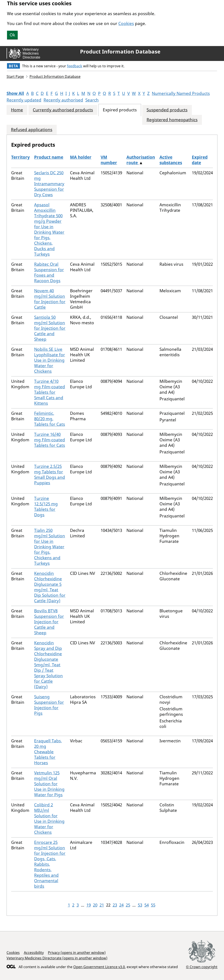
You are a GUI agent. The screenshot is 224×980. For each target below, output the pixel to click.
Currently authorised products (63, 110)
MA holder (81, 157)
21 (102, 905)
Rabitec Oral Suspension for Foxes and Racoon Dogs (49, 272)
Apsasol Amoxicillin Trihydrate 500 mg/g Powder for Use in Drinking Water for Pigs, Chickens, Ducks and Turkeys (49, 229)
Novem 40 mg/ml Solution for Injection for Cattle (50, 299)
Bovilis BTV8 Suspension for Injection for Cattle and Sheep (49, 622)
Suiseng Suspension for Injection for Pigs (49, 705)
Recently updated (24, 100)
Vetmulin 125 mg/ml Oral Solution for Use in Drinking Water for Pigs (49, 784)
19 (89, 905)
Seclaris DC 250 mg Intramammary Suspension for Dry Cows (49, 184)
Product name (49, 157)
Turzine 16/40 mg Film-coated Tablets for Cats (50, 440)
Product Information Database (120, 52)
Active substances (171, 160)
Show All (15, 93)
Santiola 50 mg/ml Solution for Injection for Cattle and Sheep (50, 328)
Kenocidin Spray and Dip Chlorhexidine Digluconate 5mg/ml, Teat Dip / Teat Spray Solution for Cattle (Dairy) (48, 665)
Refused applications (32, 130)
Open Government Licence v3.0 (99, 967)
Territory (20, 157)
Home (17, 110)
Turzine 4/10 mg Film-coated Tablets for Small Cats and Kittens (50, 392)
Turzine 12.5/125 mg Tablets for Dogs (46, 507)
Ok (12, 35)
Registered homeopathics (172, 120)
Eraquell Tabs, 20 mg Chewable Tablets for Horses (48, 752)
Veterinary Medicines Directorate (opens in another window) (57, 958)
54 (147, 905)
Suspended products (167, 110)
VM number (109, 160)
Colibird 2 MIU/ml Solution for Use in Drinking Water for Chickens (49, 819)
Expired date (200, 160)
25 (128, 905)
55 (153, 905)
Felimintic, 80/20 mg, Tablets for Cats (50, 419)
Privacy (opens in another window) (77, 953)
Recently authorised (63, 100)
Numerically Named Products (181, 93)
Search (92, 100)
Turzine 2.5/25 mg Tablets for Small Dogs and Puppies (50, 475)
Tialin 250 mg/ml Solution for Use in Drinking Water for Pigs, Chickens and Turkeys (50, 547)
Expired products (120, 110)
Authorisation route (141, 160)
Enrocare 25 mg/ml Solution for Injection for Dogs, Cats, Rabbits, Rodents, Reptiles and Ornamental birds (50, 864)
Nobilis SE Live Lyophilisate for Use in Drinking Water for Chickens (50, 360)
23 (115, 905)
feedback (75, 66)
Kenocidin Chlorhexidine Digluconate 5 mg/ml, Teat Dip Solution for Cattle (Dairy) (50, 587)
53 (140, 905)
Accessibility (34, 953)
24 (121, 905)
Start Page (15, 77)
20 (95, 905)
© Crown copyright (202, 967)
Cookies (126, 23)
